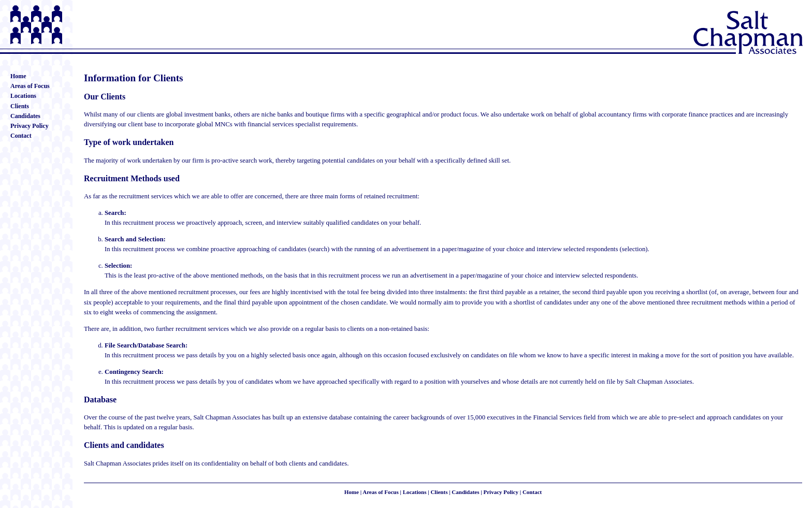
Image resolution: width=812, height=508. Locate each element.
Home (18, 76)
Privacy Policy (30, 126)
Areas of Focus (30, 86)
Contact (21, 136)
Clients (20, 106)
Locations (23, 96)
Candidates (25, 116)
